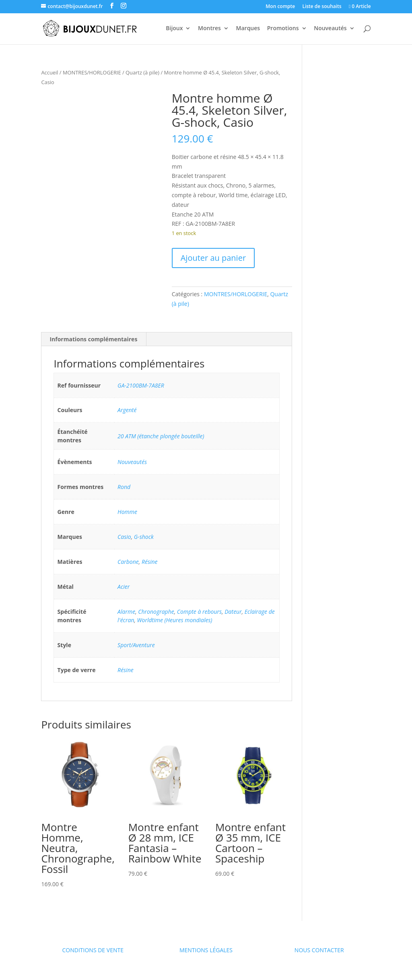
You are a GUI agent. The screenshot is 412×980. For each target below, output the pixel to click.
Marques (248, 29)
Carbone (128, 562)
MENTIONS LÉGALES (206, 950)
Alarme (126, 612)
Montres (209, 29)
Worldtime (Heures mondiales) (175, 620)
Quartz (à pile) (142, 72)
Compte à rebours (199, 612)
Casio (124, 537)
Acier (124, 587)
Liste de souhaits (322, 7)
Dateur (233, 612)
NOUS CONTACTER (319, 950)
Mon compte (280, 7)
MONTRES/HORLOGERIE (92, 72)
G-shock (144, 537)
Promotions (283, 29)
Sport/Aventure (136, 645)
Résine (150, 562)
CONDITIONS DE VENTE (93, 950)
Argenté (127, 410)
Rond (124, 487)
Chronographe (156, 612)
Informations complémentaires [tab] (93, 339)
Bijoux (174, 29)
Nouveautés (330, 29)
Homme (127, 512)
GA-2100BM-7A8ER (141, 385)
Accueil (49, 72)
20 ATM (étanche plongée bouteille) (161, 436)
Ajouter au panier (213, 258)
